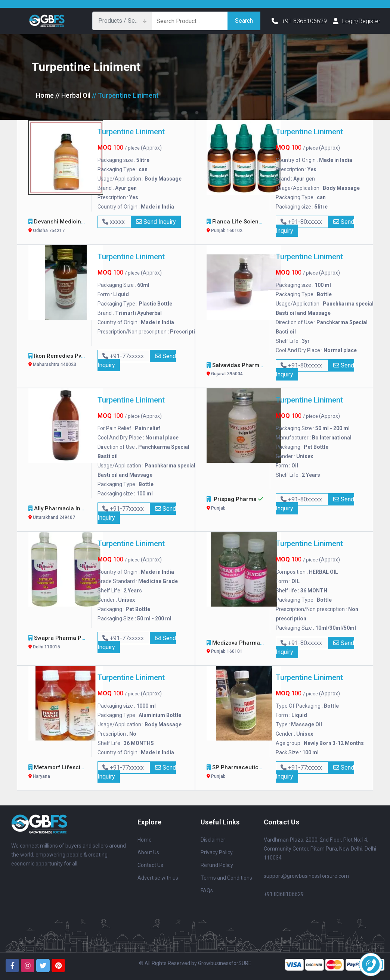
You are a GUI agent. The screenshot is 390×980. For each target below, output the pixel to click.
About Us (148, 852)
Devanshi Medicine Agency (70, 227)
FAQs (207, 890)
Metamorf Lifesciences (66, 772)
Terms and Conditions (226, 878)
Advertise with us (158, 878)
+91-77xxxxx (124, 356)
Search (244, 21)
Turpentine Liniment (131, 132)
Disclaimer (213, 840)
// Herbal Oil (73, 95)
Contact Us (150, 865)
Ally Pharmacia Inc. (60, 514)
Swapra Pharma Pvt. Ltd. (67, 643)
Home (45, 95)
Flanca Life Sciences (241, 227)
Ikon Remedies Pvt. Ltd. (65, 361)
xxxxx (114, 222)
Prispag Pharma (236, 504)
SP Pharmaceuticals (240, 772)
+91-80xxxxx (302, 222)
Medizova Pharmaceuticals (249, 648)
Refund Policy (217, 865)
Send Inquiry (156, 222)
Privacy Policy (217, 852)
